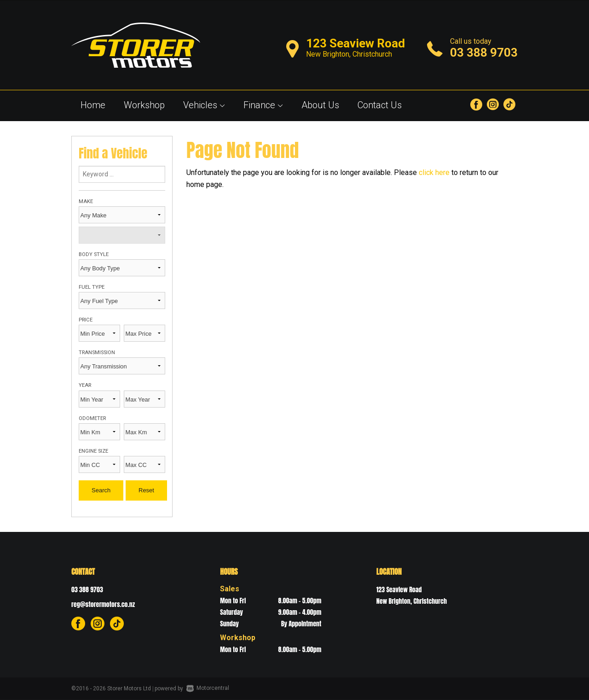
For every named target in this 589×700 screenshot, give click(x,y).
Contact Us (380, 105)
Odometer (92, 418)
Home (93, 105)
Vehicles (204, 105)
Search (101, 490)
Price (86, 320)
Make (86, 201)
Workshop (144, 105)
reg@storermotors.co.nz (103, 604)
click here (434, 172)
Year (85, 385)
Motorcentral (208, 688)
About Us (320, 105)
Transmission (97, 353)
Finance (263, 105)
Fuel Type (92, 287)
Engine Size (93, 451)
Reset (146, 490)
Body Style (94, 254)
